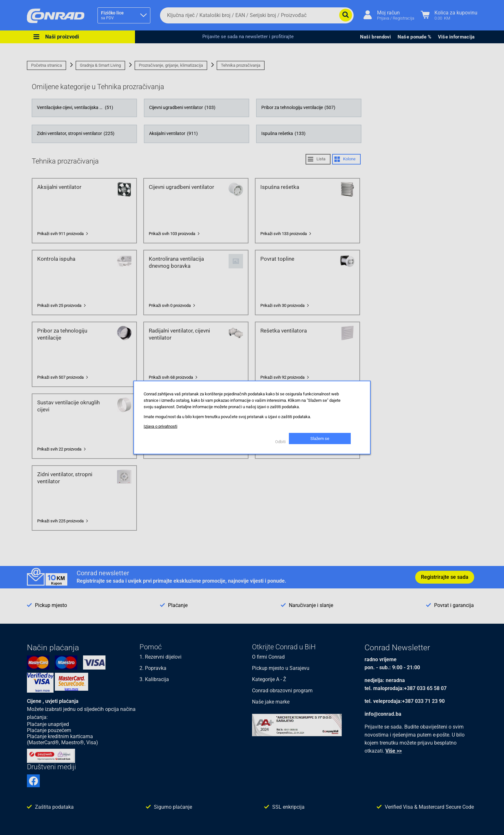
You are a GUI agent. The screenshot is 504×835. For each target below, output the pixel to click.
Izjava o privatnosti (160, 426)
